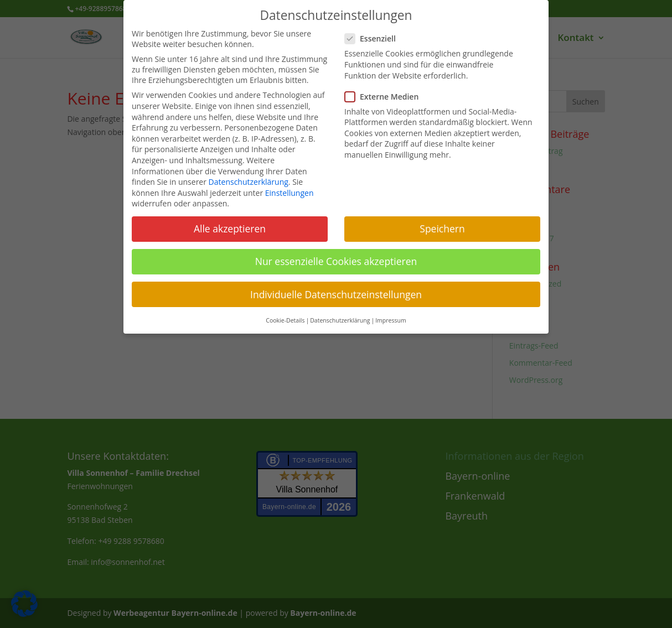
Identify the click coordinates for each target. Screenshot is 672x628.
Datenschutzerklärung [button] (340, 320)
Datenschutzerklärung (249, 182)
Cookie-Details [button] (285, 320)
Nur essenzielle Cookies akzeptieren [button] (336, 261)
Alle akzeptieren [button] (230, 229)
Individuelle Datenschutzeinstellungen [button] (336, 294)
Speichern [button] (442, 229)
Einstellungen (290, 193)
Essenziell (375, 38)
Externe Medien (386, 97)
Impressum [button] (391, 320)
